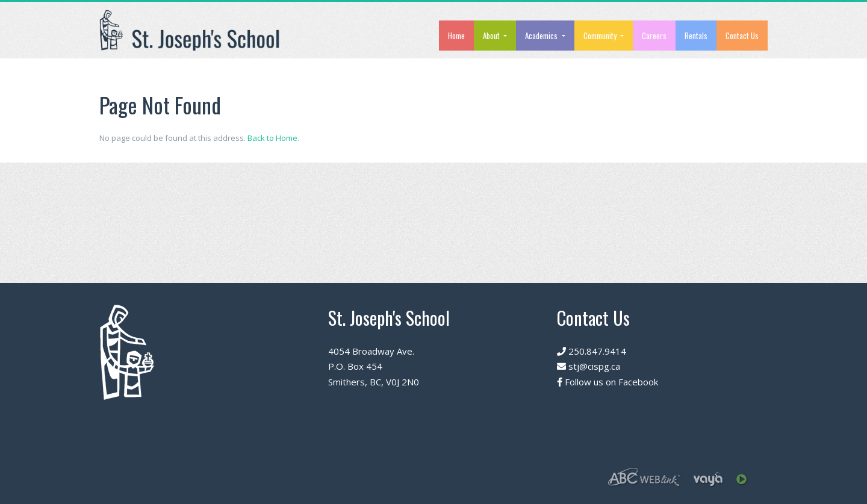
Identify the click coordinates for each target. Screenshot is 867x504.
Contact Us (742, 36)
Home (456, 36)
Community (601, 36)
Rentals (696, 36)
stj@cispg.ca (589, 366)
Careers (654, 36)
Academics (542, 36)
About (492, 36)
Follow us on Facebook (608, 382)
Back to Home (272, 138)
